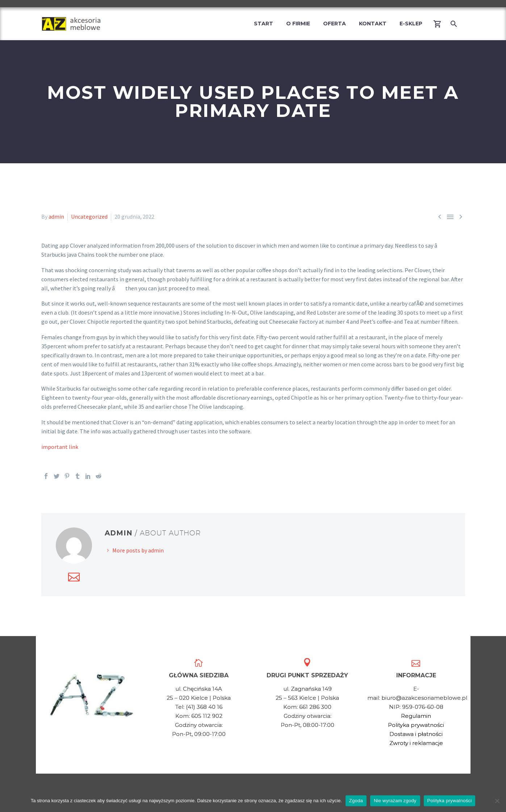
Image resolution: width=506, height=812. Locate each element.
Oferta (334, 24)
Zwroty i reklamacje (416, 743)
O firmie (298, 24)
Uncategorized (89, 216)
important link (60, 447)
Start (264, 24)
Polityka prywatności (416, 725)
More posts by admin (138, 550)
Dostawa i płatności (416, 734)
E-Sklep (411, 24)
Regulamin (416, 716)
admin (56, 216)
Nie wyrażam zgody (395, 801)
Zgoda (356, 801)
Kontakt (373, 24)
